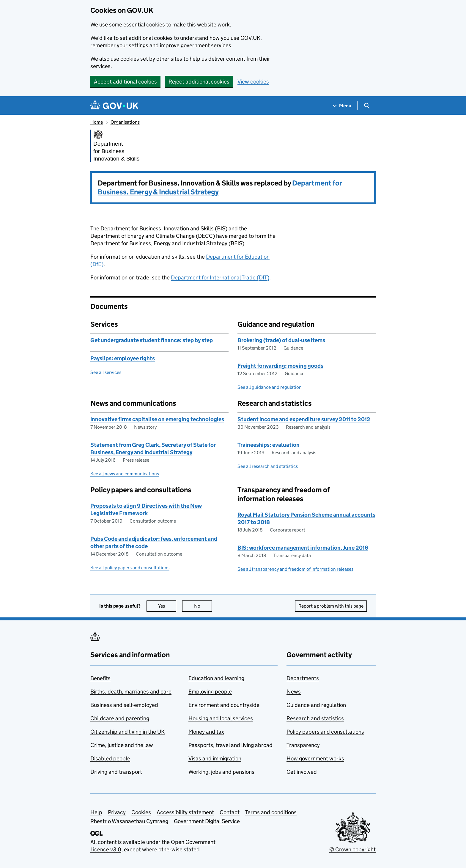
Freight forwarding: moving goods (280, 366)
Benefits (100, 678)
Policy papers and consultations (325, 732)
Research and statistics (315, 718)
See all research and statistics (268, 466)
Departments (303, 678)
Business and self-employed (124, 705)
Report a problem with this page (331, 606)
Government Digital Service (207, 821)
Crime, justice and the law (122, 745)
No (203, 606)
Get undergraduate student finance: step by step (152, 340)
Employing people (210, 692)
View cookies (253, 82)
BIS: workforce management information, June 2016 (303, 548)
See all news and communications (125, 474)
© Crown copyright (352, 849)
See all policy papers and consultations (130, 568)
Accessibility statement (185, 812)
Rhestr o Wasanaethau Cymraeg (129, 821)
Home (97, 122)
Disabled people (110, 758)
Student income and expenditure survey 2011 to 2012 (304, 419)
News (294, 692)
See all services (106, 372)
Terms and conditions (271, 812)
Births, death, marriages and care (131, 692)
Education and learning (216, 678)
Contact (230, 812)
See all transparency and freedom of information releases (295, 569)
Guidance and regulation (316, 705)
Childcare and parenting (120, 718)
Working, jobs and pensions (221, 772)
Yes (167, 606)
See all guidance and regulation (270, 387)
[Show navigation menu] (342, 106)
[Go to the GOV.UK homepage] (114, 106)
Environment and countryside (224, 705)
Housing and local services (221, 718)
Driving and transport (116, 772)
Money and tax (206, 732)
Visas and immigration (215, 758)
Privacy (117, 812)
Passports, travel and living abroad (230, 745)
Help (96, 812)
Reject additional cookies (199, 82)
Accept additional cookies (125, 82)
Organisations (125, 122)
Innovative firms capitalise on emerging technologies (157, 419)
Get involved (302, 772)
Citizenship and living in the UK (127, 732)
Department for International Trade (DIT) (220, 277)
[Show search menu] (367, 106)
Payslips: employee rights (123, 358)
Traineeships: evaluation (269, 445)
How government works (315, 758)
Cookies (141, 812)
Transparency (303, 745)
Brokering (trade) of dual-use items (281, 340)
